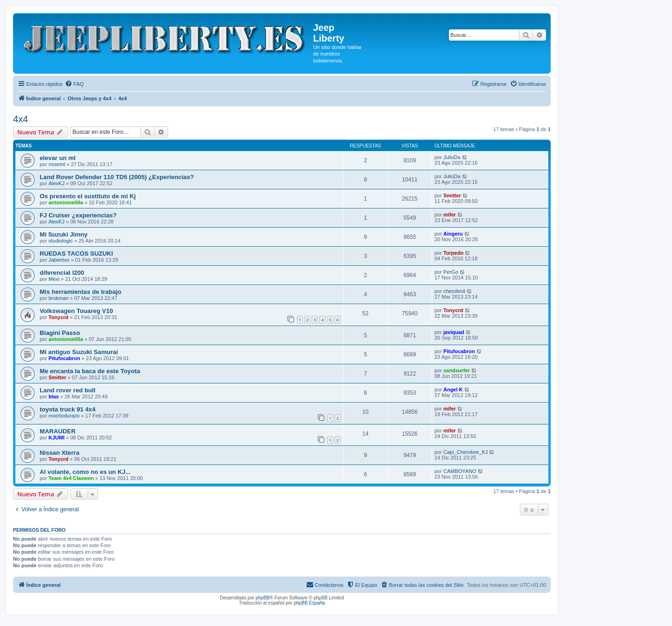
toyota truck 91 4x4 (67, 409)
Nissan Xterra (59, 453)
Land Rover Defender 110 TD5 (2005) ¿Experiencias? (117, 177)
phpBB (263, 598)
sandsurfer (457, 370)
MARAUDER (58, 431)
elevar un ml (58, 158)
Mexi (54, 279)
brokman (59, 298)
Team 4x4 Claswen (71, 478)
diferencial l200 (62, 273)
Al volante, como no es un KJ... (85, 472)
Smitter (452, 195)
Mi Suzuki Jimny (64, 234)
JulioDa (452, 157)
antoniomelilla (66, 202)
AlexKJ (56, 183)
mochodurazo (64, 416)
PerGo (451, 272)
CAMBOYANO (460, 471)
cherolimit (454, 291)
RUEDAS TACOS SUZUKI (76, 254)
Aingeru (453, 234)
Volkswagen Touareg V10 (76, 311)
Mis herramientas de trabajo (80, 292)
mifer (450, 215)
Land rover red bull (67, 390)
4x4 (21, 119)
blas (54, 396)
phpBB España (309, 603)
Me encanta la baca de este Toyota (90, 371)
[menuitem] (74, 84)
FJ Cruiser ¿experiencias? (78, 215)
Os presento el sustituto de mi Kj (88, 196)
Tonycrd (59, 317)
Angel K (453, 390)
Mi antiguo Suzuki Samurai (79, 352)
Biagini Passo (60, 333)
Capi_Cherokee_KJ (465, 452)
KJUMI (56, 438)
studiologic (61, 241)
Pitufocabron (64, 358)
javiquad (454, 332)
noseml (57, 164)
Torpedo (453, 253)
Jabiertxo (59, 260)
